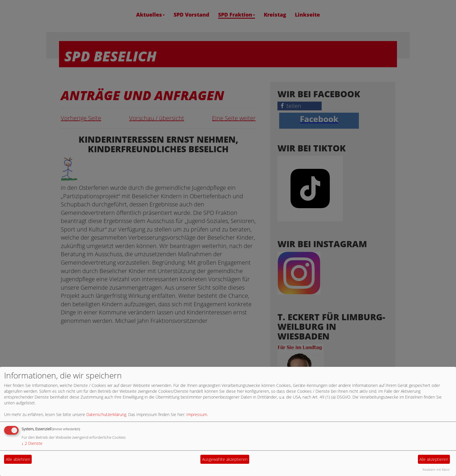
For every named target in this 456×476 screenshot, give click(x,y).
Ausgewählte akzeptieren (225, 459)
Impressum (197, 414)
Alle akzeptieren (434, 459)
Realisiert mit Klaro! (436, 469)
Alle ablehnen (18, 459)
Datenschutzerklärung (106, 414)
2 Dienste (32, 443)
